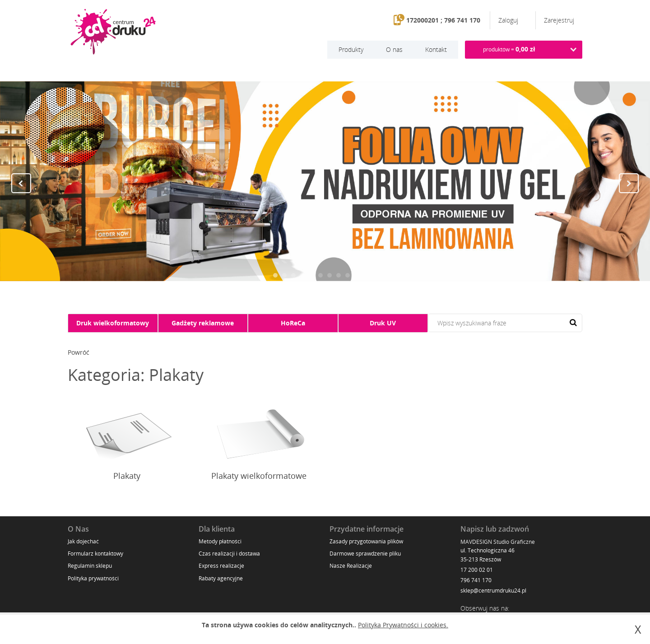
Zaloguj (509, 20)
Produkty (351, 49)
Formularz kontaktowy (95, 554)
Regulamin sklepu (90, 566)
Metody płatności (220, 541)
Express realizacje (221, 566)
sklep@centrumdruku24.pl (493, 591)
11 (366, 275)
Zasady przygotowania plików (366, 541)
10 (357, 275)
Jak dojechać (83, 541)
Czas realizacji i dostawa (229, 554)
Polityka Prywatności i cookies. (403, 625)
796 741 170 (476, 580)
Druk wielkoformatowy (113, 323)
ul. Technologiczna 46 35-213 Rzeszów (487, 555)
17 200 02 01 (477, 570)
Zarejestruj (559, 20)
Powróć (79, 352)
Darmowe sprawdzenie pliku (365, 554)
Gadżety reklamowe (203, 323)
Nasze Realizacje (351, 566)
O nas (394, 49)
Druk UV (383, 323)
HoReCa (293, 323)
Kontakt (436, 49)
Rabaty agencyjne (221, 578)
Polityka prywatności (93, 578)
